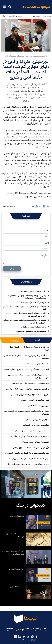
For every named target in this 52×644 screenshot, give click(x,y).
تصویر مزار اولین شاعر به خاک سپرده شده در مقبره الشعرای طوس (25, 308)
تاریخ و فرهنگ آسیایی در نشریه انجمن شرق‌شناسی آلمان (28, 464)
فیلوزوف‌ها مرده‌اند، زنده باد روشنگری (35, 400)
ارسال (12, 268)
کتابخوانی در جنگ (31, 505)
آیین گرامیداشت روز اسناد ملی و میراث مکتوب (13, 553)
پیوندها (20, 630)
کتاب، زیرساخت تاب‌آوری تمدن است (33, 291)
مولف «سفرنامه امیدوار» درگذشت (34, 327)
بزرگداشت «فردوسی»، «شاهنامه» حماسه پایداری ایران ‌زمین (27, 389)
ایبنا (36, 9)
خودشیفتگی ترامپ (17, 516)
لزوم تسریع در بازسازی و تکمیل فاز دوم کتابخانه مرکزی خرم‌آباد (28, 348)
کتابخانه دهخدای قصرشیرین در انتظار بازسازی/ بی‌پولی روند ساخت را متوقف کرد (26, 315)
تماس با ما (36, 629)
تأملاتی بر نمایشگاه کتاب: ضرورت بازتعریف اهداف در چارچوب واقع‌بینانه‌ (26, 413)
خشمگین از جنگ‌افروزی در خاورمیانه (36, 442)
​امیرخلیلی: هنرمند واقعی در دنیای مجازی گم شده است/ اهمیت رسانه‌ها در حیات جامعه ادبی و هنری (26, 69)
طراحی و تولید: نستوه (26, 640)
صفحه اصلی (47, 16)
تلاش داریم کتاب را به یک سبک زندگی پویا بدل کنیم (30, 436)
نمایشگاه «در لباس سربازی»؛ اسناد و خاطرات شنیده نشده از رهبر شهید (27, 357)
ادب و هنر (36, 16)
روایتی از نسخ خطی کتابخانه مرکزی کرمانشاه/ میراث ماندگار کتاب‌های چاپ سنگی (27, 297)
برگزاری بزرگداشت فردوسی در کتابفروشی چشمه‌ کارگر (29, 395)
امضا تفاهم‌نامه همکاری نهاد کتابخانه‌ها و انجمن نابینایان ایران (26, 453)
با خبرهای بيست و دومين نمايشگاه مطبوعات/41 (26, 56)
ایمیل (47, 243)
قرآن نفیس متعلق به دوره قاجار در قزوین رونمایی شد (29, 448)
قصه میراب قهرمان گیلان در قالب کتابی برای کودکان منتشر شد (26, 369)
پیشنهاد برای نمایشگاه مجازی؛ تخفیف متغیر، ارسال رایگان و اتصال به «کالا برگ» (25, 322)
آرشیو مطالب (46, 629)
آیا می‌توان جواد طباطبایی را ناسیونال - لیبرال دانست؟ (29, 431)
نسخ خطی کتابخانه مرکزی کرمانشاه (33, 302)
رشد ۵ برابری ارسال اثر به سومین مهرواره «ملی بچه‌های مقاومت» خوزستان (29, 376)
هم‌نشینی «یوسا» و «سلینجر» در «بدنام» (31, 331)
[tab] (38, 340)
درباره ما (28, 629)
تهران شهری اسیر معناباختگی (39, 406)
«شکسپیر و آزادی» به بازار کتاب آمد (36, 425)
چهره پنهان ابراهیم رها (16, 569)
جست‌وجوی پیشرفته (9, 629)
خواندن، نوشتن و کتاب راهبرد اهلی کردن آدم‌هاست (31, 383)
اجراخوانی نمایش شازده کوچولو (38, 420)
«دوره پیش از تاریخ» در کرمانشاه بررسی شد (33, 364)
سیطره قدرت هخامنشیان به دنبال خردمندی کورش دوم (29, 459)
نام (48, 231)
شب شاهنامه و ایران (17, 587)
